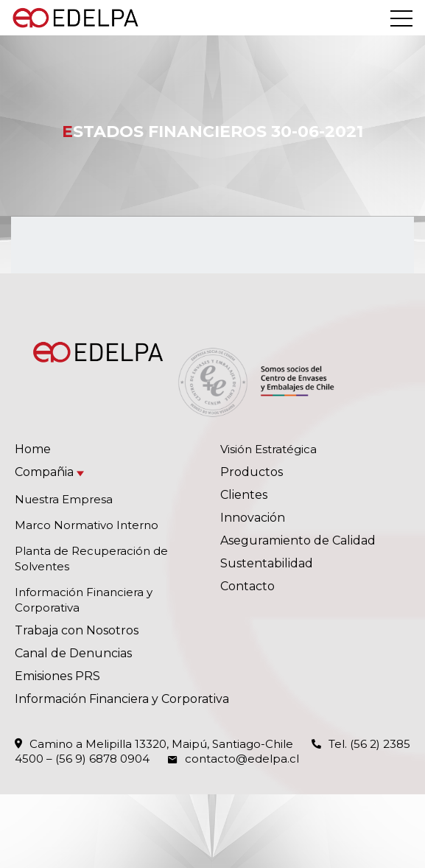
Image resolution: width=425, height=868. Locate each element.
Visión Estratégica (268, 449)
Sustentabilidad (267, 563)
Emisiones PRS (57, 676)
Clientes (244, 495)
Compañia (44, 472)
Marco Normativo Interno (87, 525)
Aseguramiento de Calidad (298, 540)
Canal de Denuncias (73, 653)
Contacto (247, 586)
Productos (252, 472)
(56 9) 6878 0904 (102, 759)
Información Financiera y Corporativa (122, 699)
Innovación (253, 518)
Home (33, 449)
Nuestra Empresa (64, 499)
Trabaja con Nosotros (77, 630)
